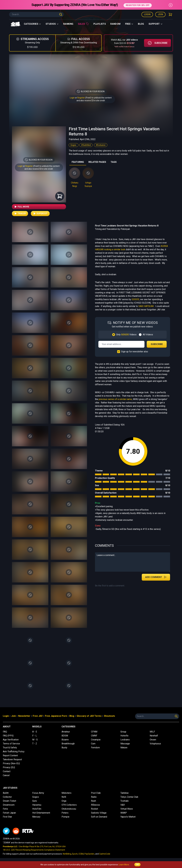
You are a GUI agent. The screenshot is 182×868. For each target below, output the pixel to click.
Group (123, 732)
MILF (152, 732)
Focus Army (38, 793)
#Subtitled (86, 145)
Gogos (74, 145)
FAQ (5, 732)
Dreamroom (9, 805)
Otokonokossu (69, 809)
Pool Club (96, 793)
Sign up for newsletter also (135, 352)
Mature (124, 748)
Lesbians (125, 740)
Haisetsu (37, 805)
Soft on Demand (99, 817)
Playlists (100, 24)
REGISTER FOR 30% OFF (138, 5)
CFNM (94, 732)
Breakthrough (68, 744)
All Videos (148, 335)
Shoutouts (109, 716)
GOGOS (136, 299)
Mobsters (66, 793)
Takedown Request (12, 759)
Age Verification (11, 740)
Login (147, 14)
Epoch (75, 854)
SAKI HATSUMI (146, 306)
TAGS (114, 162)
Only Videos (126, 335)
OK (137, 865)
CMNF (94, 736)
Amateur (66, 732)
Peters (65, 813)
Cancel (6, 775)
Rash (93, 801)
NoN (64, 797)
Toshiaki (125, 801)
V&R (123, 805)
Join (160, 14)
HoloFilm (37, 809)
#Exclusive (101, 145)
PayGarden (89, 854)
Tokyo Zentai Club (129, 797)
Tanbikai (124, 793)
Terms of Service (11, 744)
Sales (83, 24)
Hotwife (124, 736)
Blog (141, 24)
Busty (64, 748)
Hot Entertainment (41, 813)
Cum (93, 744)
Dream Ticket (9, 801)
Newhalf (154, 736)
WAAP (124, 813)
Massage (125, 744)
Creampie (96, 740)
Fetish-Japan (9, 813)
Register (81, 98)
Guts (35, 801)
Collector (7, 797)
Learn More (124, 865)
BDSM (65, 736)
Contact (7, 771)
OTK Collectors (69, 805)
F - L (35, 736)
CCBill (81, 854)
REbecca (95, 805)
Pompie (65, 817)
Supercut (40, 214)
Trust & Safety (10, 748)
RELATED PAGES (97, 162)
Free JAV (38, 716)
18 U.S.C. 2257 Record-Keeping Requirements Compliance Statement (34, 850)
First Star (7, 817)
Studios (52, 24)
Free (129, 24)
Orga (64, 801)
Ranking (68, 24)
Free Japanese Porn (56, 716)
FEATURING (78, 162)
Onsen (153, 740)
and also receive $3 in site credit (39, 169)
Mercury (36, 817)
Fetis (5, 809)
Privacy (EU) (9, 767)
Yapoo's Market (128, 817)
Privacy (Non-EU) (11, 763)
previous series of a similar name (115, 399)
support (156, 24)
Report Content (10, 755)
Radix (94, 797)
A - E (35, 732)
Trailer (20, 214)
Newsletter (24, 716)
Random (115, 24)
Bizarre (65, 740)
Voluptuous (155, 744)
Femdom (95, 748)
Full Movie (22, 207)
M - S (35, 740)
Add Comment (156, 577)
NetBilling (67, 854)
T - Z (35, 744)
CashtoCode (105, 854)
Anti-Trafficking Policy (14, 752)
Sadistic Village (99, 813)
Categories (32, 24)
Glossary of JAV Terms (89, 716)
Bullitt (6, 793)
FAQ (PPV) (8, 736)
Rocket (94, 809)
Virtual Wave (127, 809)
